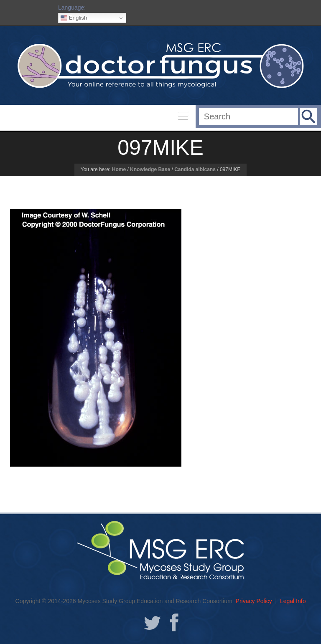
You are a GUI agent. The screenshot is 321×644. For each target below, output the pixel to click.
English (74, 18)
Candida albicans (195, 169)
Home (119, 169)
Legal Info (293, 601)
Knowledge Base (150, 169)
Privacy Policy (254, 601)
